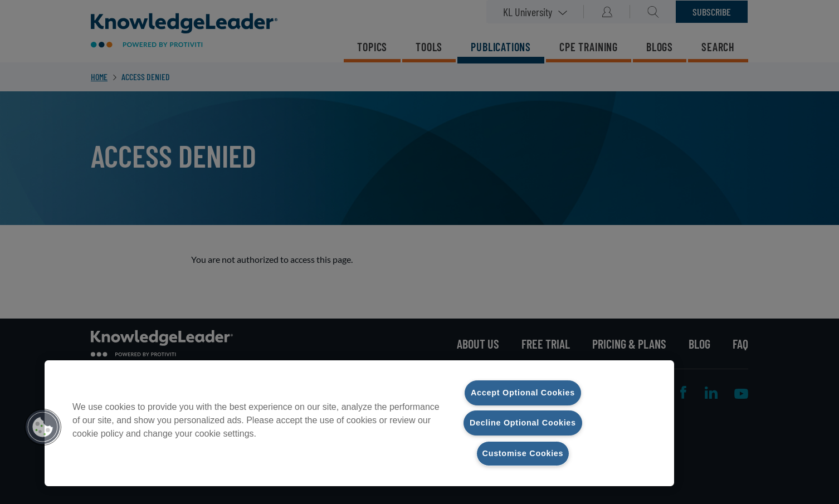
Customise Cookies (523, 453)
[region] (359, 423)
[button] (43, 427)
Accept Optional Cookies (523, 393)
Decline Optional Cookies (523, 423)
